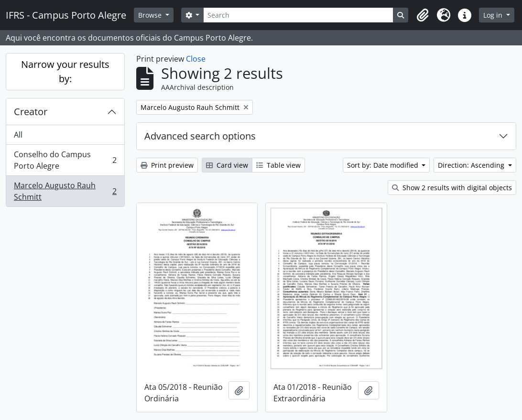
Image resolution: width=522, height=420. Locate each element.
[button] (423, 15)
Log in (494, 15)
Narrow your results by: (65, 71)
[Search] (298, 15)
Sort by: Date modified (384, 165)
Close (196, 59)
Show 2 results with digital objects (452, 188)
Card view (227, 165)
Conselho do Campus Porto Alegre (65, 160)
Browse (151, 15)
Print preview (167, 165)
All (18, 135)
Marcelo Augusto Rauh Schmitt (65, 191)
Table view (278, 165)
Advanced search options (200, 136)
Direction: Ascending (472, 165)
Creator (31, 112)
